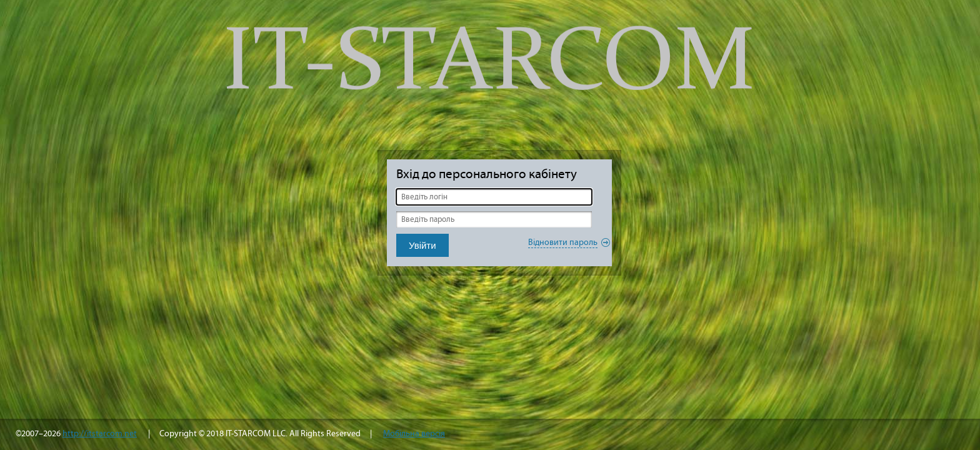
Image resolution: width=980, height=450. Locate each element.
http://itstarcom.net (100, 433)
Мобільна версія (414, 433)
